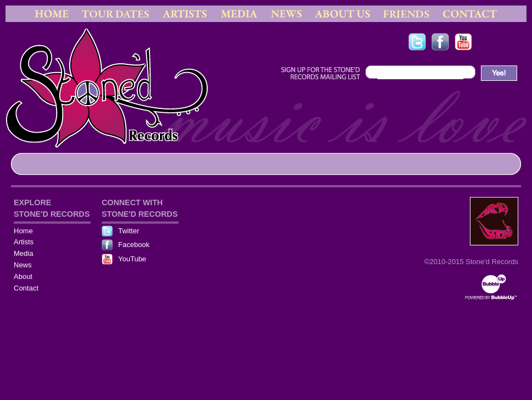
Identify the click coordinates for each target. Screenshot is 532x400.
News (23, 265)
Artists (24, 242)
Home (23, 231)
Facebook (134, 245)
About (23, 276)
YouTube (132, 259)
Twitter (129, 231)
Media (23, 253)
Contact (26, 288)
